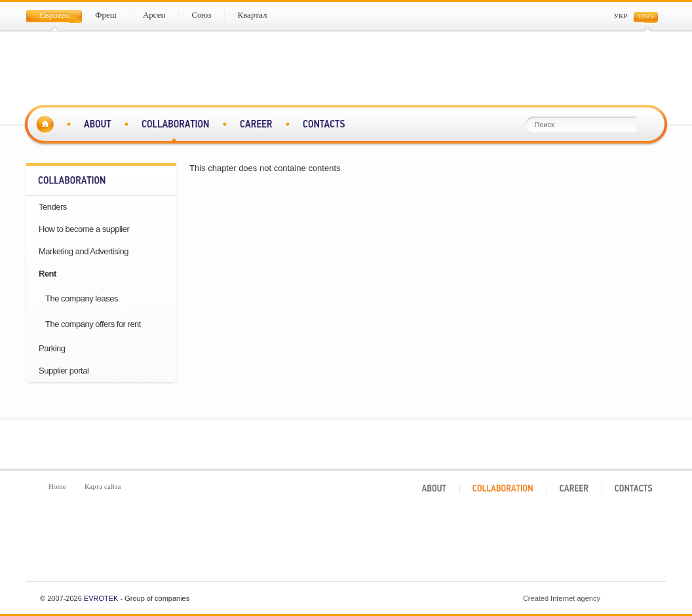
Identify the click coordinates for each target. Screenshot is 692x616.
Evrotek (101, 598)
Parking (52, 348)
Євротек (66, 546)
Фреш (178, 546)
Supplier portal (64, 371)
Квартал (514, 546)
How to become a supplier (84, 229)
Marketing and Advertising (84, 251)
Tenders (53, 207)
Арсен (290, 546)
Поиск (646, 124)
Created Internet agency (589, 598)
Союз (402, 546)
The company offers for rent (93, 324)
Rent (48, 274)
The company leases (82, 298)
